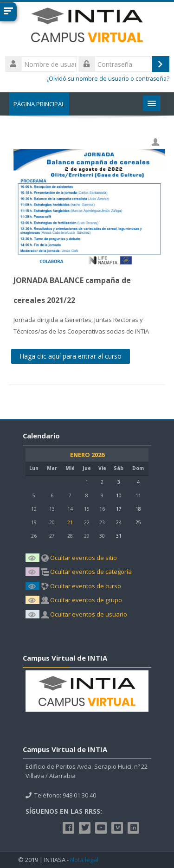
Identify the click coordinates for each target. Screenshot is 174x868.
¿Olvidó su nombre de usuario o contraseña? (108, 79)
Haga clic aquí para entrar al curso (71, 356)
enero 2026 (87, 455)
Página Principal (39, 104)
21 (70, 522)
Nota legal (84, 860)
